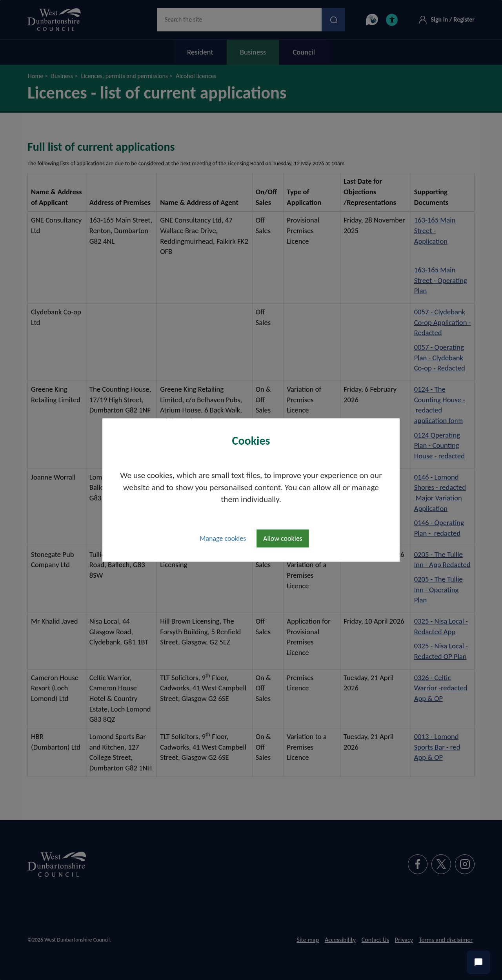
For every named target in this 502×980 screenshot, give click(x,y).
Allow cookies (283, 538)
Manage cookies (223, 538)
